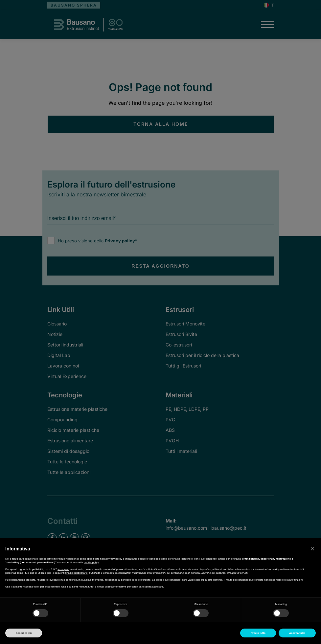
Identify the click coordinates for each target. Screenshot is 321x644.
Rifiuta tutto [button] (258, 633)
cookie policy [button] (91, 562)
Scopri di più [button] (24, 633)
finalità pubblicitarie (77, 573)
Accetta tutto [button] (297, 633)
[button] (312, 549)
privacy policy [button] (114, 559)
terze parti (63, 569)
